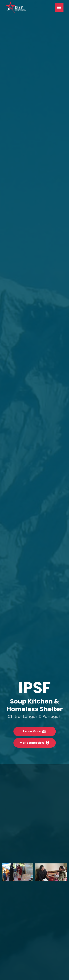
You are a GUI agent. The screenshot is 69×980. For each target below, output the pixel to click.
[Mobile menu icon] (59, 7)
